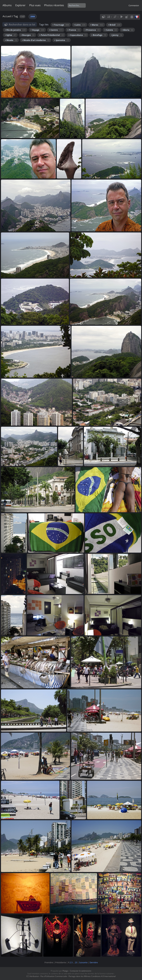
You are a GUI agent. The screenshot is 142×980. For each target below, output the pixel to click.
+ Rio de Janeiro (15, 30)
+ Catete (111, 30)
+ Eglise (10, 35)
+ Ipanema (61, 40)
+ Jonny (116, 35)
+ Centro (56, 30)
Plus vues (35, 5)
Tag (16, 16)
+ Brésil (114, 25)
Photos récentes (54, 5)
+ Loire (80, 25)
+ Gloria (127, 30)
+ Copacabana (77, 35)
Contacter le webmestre (81, 971)
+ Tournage (61, 25)
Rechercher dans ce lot (22, 24)
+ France (74, 30)
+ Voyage (37, 30)
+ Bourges (28, 35)
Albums (7, 5)
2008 (33, 17)
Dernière (94, 962)
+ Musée (11, 40)
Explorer (20, 5)
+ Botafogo (99, 35)
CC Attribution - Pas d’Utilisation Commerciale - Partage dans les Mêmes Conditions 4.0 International (71, 976)
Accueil (7, 16)
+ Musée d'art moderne (36, 40)
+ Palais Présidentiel (51, 35)
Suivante (83, 962)
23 (76, 962)
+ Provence (92, 30)
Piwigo (65, 971)
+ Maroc (97, 25)
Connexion (134, 5)
